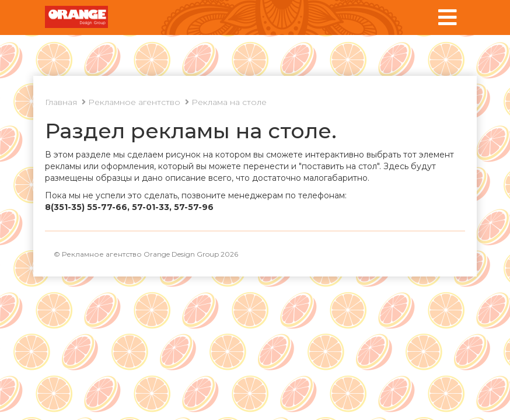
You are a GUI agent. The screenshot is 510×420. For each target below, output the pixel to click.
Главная (61, 102)
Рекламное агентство (134, 102)
